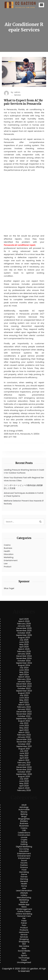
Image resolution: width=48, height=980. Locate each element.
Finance (24, 867)
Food (24, 870)
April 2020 (24, 786)
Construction (24, 835)
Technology (24, 958)
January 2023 (24, 709)
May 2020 (24, 783)
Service (17, 95)
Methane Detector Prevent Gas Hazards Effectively (24, 502)
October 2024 (24, 661)
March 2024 (24, 677)
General (24, 881)
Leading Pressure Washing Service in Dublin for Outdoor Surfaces (24, 471)
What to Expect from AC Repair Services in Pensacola (23, 102)
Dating (24, 842)
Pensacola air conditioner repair (20, 245)
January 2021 (24, 765)
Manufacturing (24, 898)
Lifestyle (24, 893)
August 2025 (24, 638)
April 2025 (24, 647)
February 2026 (24, 624)
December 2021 (24, 739)
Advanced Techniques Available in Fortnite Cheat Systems (24, 494)
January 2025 (24, 654)
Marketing (9, 557)
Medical (24, 902)
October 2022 (24, 716)
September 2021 (24, 746)
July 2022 (24, 723)
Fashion (24, 865)
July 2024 (24, 668)
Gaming (24, 879)
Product (8, 567)
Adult (24, 805)
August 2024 (24, 665)
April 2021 (24, 758)
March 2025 (24, 649)
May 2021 (24, 756)
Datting (24, 844)
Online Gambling (24, 914)
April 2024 (24, 675)
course (24, 837)
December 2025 (24, 628)
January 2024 (24, 682)
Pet (24, 918)
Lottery (24, 895)
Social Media (24, 951)
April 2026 (24, 619)
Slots (24, 948)
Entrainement (24, 856)
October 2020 (24, 772)
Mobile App (24, 904)
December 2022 (24, 712)
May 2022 (24, 728)
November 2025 (24, 631)
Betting (24, 814)
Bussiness (24, 826)
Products (24, 930)
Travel (24, 960)
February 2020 (24, 790)
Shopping (24, 939)
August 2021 (24, 749)
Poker (24, 921)
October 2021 (24, 744)
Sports (24, 955)
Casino (7, 545)
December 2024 (24, 656)
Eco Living (24, 849)
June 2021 (24, 753)
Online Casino (24, 911)
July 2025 (24, 640)
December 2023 (24, 684)
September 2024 (24, 663)
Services (24, 937)
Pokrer (24, 923)
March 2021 (24, 760)
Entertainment (11, 560)
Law (6, 563)
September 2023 (24, 691)
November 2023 (24, 686)
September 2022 (24, 719)
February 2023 (24, 707)
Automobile (24, 810)
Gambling (24, 872)
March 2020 (24, 788)
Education (9, 554)
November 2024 (24, 658)
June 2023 (24, 698)
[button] (41, 5)
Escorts (24, 863)
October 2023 (24, 688)
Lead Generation (24, 891)
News (24, 907)
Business (8, 548)
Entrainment (24, 858)
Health (7, 551)
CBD (24, 830)
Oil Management (24, 909)
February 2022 (24, 735)
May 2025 (24, 644)
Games (24, 877)
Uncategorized (24, 962)
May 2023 (24, 700)
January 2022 (24, 737)
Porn (24, 925)
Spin (24, 953)
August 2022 (24, 721)
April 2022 (24, 730)
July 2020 (24, 779)
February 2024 (24, 679)
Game (24, 874)
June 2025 (24, 642)
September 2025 (24, 635)
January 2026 (24, 626)
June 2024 (24, 670)
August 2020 (24, 776)
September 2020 (24, 774)
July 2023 (24, 695)
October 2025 (24, 633)
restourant (24, 932)
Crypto (24, 840)
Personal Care (24, 916)
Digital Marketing (24, 847)
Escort (24, 860)
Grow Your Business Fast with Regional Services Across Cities (24, 479)
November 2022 (24, 714)
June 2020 (24, 781)
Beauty (24, 812)
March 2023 (24, 705)
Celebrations (24, 833)
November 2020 (24, 770)
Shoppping (24, 942)
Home (24, 886)
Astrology (24, 807)
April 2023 (24, 702)
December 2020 (24, 767)
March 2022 (24, 732)
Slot (24, 944)
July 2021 (24, 751)
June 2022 (24, 726)
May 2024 (24, 672)
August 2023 (24, 693)
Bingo (24, 816)
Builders (24, 821)
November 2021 (24, 742)
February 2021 (24, 763)
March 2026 (24, 621)
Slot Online (24, 946)
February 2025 (24, 651)
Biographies (24, 819)
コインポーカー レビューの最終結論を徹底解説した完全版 (23, 487)
